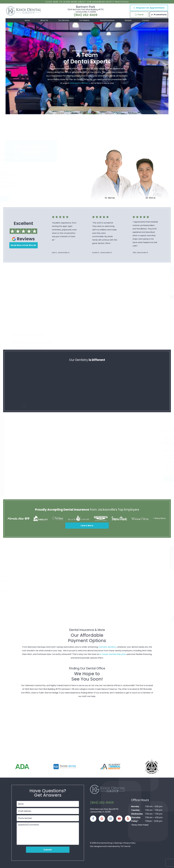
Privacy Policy (130, 843)
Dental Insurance (107, 20)
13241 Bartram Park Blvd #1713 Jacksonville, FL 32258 (104, 810)
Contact (146, 20)
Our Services (64, 20)
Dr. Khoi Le (151, 198)
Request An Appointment (149, 8)
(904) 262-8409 (85, 15)
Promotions (159, 15)
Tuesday (135, 810)
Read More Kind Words (24, 245)
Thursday (136, 817)
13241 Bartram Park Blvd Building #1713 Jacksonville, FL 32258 (85, 11)
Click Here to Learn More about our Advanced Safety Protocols (87, 2)
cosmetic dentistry (107, 647)
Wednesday (137, 814)
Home (27, 20)
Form (139, 15)
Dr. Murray (110, 198)
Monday (135, 806)
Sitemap (118, 843)
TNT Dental (125, 846)
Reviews (128, 20)
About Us (44, 20)
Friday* (135, 821)
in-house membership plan (113, 654)
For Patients (84, 20)
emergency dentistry (80, 83)
